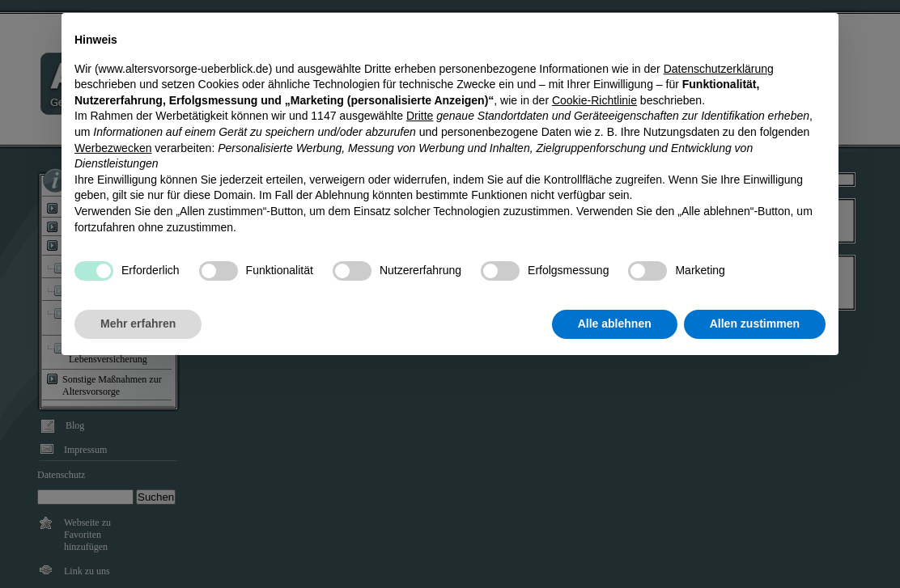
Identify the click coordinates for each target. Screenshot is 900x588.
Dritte (420, 336)
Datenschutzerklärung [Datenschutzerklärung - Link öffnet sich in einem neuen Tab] (719, 289)
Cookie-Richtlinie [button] (594, 320)
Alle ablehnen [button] (615, 544)
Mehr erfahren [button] (138, 544)
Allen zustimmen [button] (755, 544)
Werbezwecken (113, 368)
